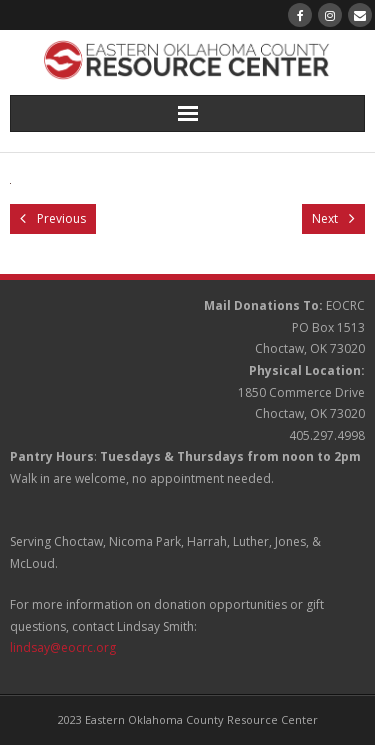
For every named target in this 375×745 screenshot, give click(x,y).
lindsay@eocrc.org (63, 647)
